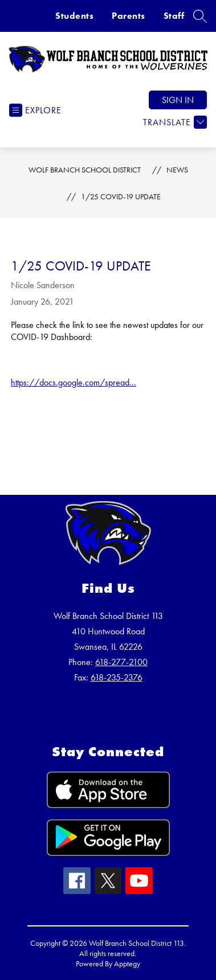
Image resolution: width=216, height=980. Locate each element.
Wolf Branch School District (85, 170)
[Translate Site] (174, 122)
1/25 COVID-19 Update (121, 196)
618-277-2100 (121, 662)
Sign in (178, 100)
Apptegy (127, 963)
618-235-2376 (117, 677)
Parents (129, 16)
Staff (174, 16)
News (177, 170)
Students (74, 16)
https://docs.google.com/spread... (74, 382)
